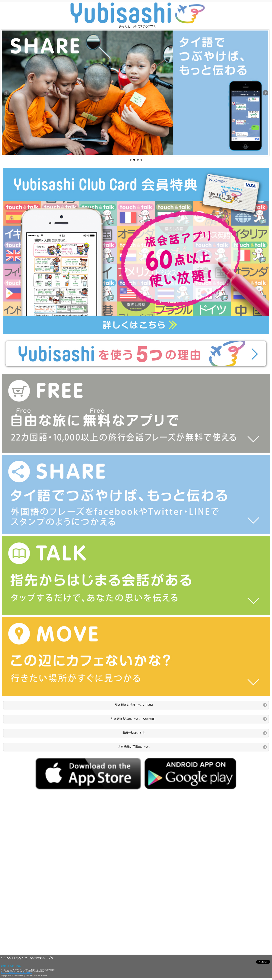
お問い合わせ (7, 966)
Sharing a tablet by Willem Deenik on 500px (16, 973)
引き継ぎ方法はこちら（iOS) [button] (134, 705)
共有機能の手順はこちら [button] (134, 747)
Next (265, 93)
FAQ (18, 966)
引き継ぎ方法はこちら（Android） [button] (134, 719)
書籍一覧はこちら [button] (134, 733)
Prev (7, 93)
